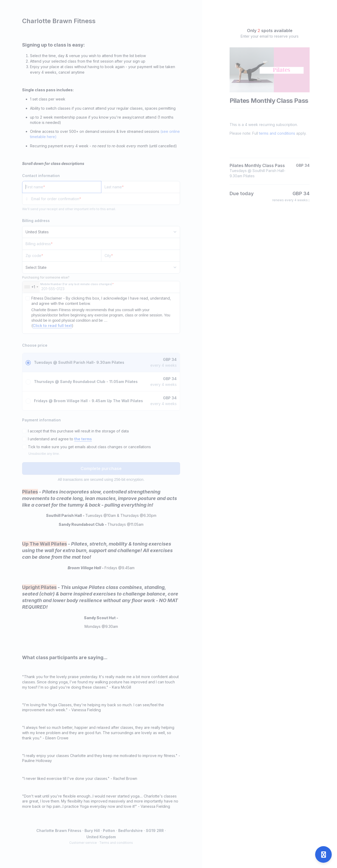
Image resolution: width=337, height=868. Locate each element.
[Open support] (323, 854)
